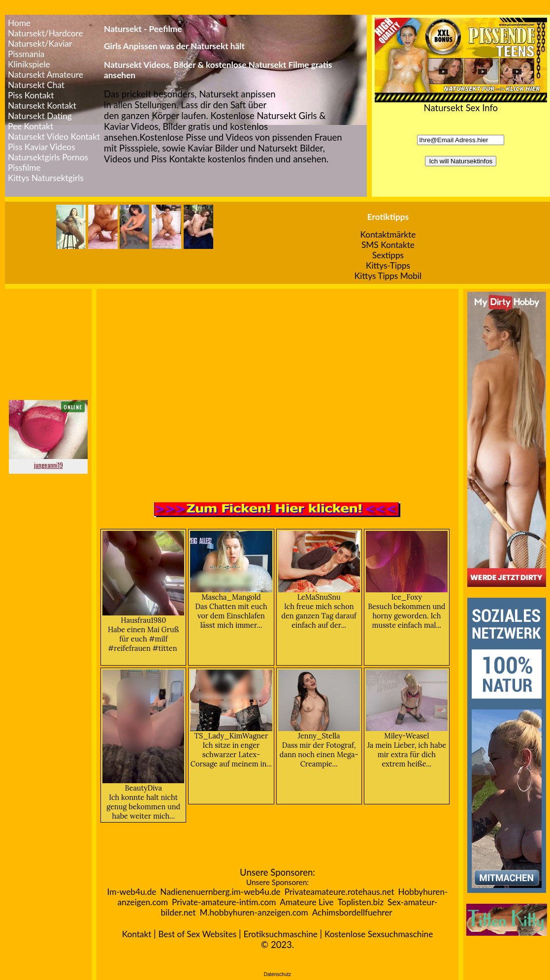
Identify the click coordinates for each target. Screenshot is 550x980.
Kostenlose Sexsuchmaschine (379, 934)
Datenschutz (278, 974)
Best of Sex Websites (197, 934)
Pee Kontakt (31, 126)
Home (19, 23)
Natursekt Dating (40, 116)
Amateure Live (307, 902)
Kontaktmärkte (388, 234)
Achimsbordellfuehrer (352, 912)
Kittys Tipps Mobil (388, 276)
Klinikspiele (29, 64)
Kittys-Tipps (388, 265)
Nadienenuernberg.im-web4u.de (220, 892)
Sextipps (388, 255)
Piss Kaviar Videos (42, 147)
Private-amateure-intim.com (224, 902)
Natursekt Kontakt (42, 106)
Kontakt (137, 934)
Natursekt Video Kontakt (54, 137)
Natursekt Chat (36, 85)
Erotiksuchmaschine (280, 934)
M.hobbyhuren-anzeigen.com (254, 912)
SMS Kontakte (388, 245)
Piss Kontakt (31, 95)
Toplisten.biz (361, 902)
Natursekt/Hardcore (46, 33)
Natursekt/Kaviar (40, 44)
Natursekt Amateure (46, 75)
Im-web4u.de (132, 892)
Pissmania (26, 54)
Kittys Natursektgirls (46, 178)
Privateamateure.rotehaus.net (340, 892)
